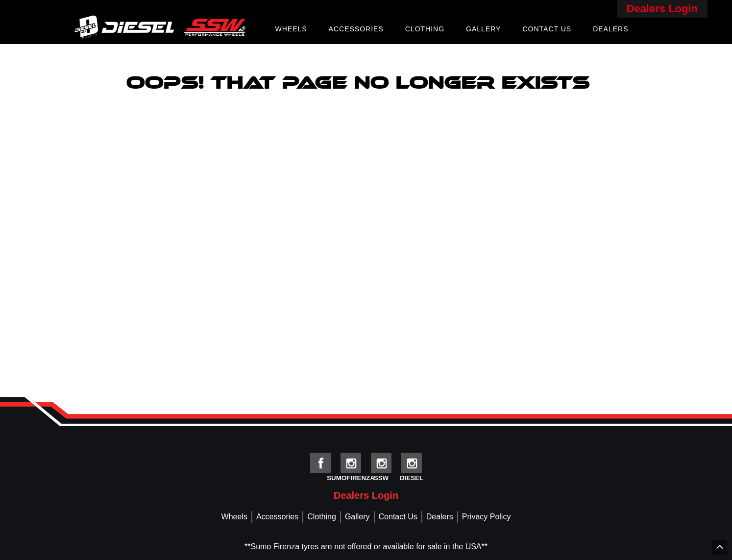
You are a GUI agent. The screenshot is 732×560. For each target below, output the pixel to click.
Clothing (425, 29)
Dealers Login (662, 9)
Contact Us (547, 29)
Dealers (610, 29)
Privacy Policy (487, 517)
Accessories (356, 29)
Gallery (483, 29)
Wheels (291, 29)
